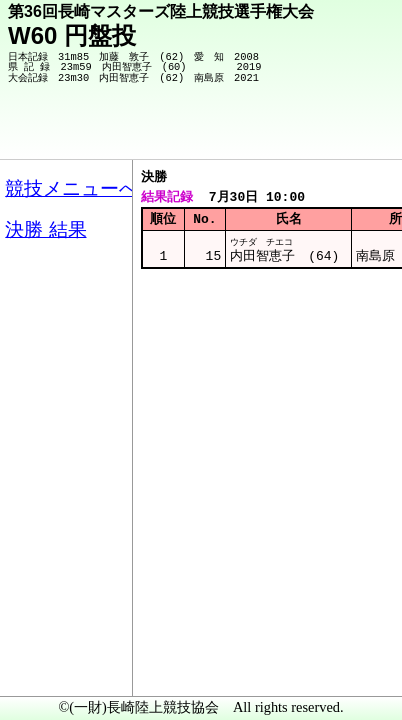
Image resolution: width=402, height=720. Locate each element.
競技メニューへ (317, 131)
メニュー (56, 669)
